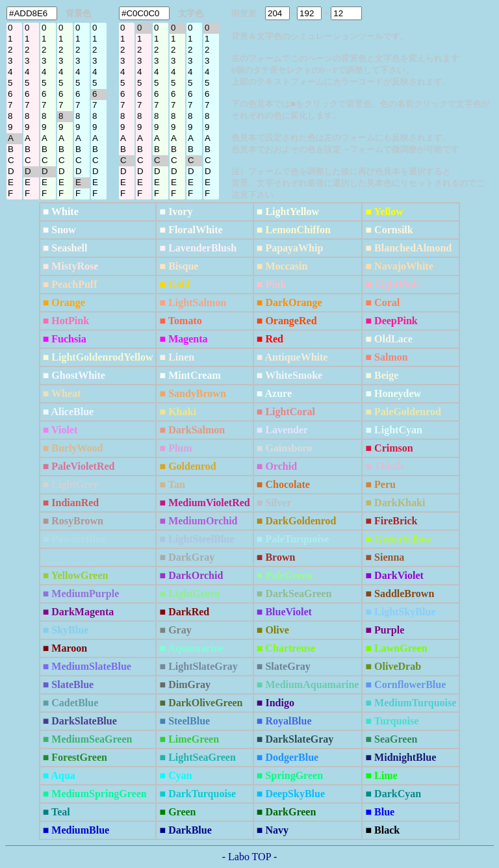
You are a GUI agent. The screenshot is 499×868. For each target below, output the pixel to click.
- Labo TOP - (250, 857)
